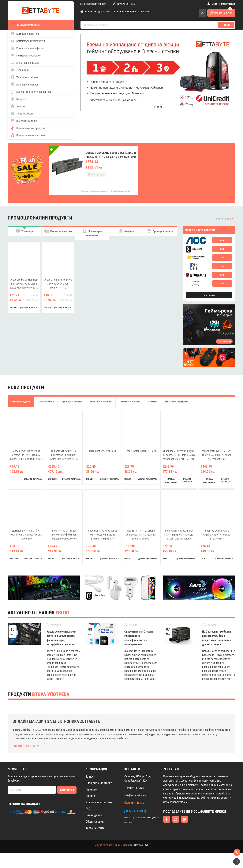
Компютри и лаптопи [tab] (58, 234)
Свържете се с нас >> (26, 760)
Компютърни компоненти (28, 41)
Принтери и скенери (25, 84)
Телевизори (20, 70)
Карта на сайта (95, 843)
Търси (226, 25)
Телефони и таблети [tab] (130, 402)
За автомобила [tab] (46, 402)
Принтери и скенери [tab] (160, 234)
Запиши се (67, 804)
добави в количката (29, 309)
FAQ (88, 823)
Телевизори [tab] (24, 234)
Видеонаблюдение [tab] (21, 402)
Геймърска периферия (26, 55)
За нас (90, 791)
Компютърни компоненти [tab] (92, 234)
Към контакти (135, 817)
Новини (90, 810)
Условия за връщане (124, 11)
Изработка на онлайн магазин (114, 860)
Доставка (104, 11)
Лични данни (94, 830)
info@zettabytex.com (93, 4)
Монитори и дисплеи (25, 63)
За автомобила (22, 114)
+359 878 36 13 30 (124, 4)
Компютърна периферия (27, 48)
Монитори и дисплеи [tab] (101, 402)
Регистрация (228, 4)
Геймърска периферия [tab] (177, 402)
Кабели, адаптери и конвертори (31, 92)
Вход (213, 4)
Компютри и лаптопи (25, 34)
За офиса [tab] (126, 234)
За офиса (19, 99)
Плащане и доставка (99, 798)
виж (222, 240)
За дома (18, 106)
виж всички (224, 218)
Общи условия (95, 836)
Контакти (143, 11)
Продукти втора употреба (28, 135)
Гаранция (91, 11)
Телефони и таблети (25, 77)
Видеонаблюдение (24, 121)
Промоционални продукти (28, 128)
